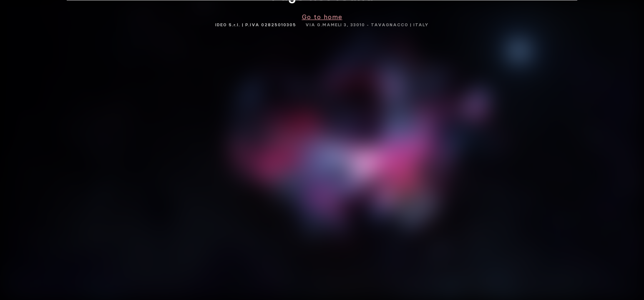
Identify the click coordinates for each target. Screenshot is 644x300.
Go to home (322, 17)
